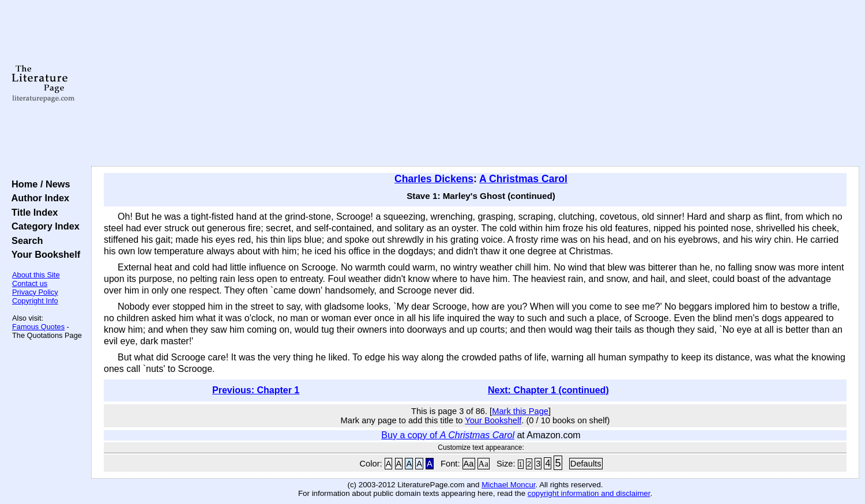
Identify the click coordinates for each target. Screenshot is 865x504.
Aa (469, 464)
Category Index (43, 226)
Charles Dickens (434, 179)
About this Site (36, 275)
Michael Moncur (508, 485)
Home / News (38, 184)
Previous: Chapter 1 (256, 390)
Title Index (32, 212)
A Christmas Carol (523, 179)
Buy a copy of (448, 435)
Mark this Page (520, 411)
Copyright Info (35, 301)
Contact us (30, 283)
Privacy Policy (35, 292)
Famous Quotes (38, 327)
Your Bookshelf (43, 254)
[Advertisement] (475, 84)
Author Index (38, 198)
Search (25, 240)
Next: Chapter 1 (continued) (548, 390)
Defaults (586, 464)
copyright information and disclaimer (589, 493)
